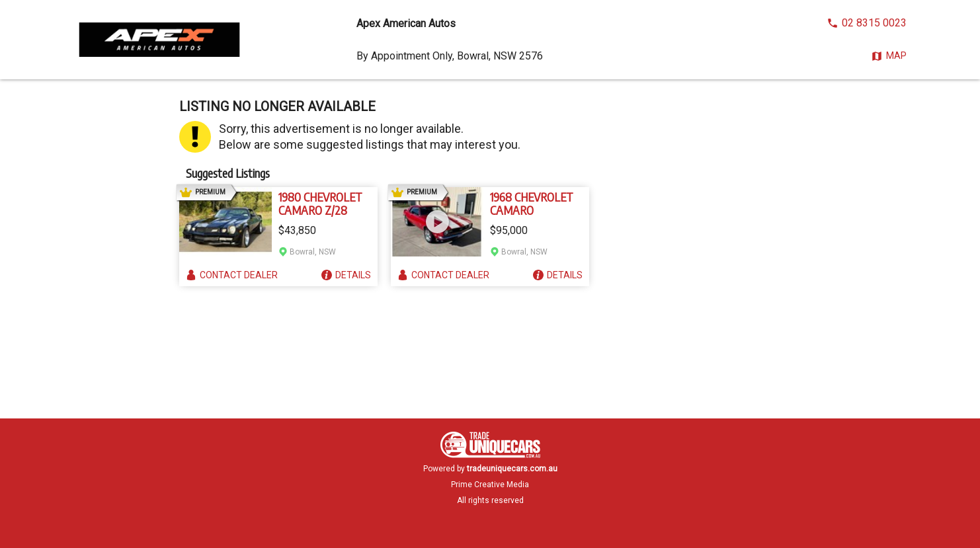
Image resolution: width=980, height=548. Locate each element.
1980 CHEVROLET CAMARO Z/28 (320, 204)
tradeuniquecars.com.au (512, 469)
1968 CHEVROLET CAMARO (532, 204)
